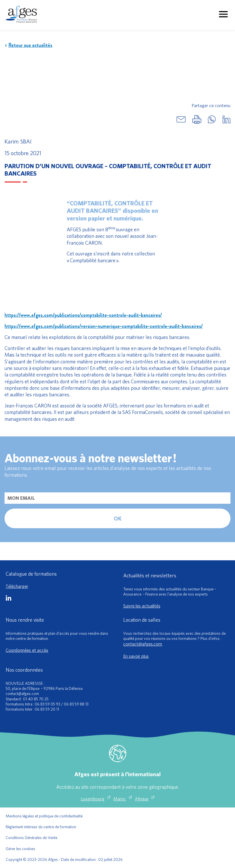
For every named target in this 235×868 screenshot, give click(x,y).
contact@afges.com (143, 644)
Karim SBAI (18, 141)
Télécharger (17, 586)
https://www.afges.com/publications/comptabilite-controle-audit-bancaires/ (83, 315)
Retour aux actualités (28, 45)
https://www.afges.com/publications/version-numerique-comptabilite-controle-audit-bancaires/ (104, 326)
